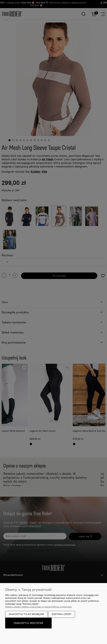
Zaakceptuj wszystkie (28, 623)
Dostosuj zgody (62, 614)
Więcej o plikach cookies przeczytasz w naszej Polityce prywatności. (39, 607)
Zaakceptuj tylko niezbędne (26, 614)
